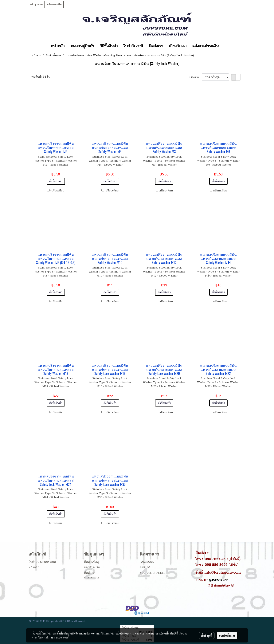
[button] (225, 46)
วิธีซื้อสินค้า (109, 46)
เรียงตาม (196, 77)
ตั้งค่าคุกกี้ (207, 635)
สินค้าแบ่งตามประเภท (42, 562)
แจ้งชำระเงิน (92, 567)
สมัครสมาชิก (54, 4)
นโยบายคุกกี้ (63, 637)
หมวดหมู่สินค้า (82, 46)
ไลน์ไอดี (145, 567)
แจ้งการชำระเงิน (205, 46)
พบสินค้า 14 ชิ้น (41, 77)
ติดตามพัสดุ (91, 562)
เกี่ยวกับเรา (178, 46)
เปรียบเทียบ (57, 191)
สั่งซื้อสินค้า (56, 181)
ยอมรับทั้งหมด (227, 635)
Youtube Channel (153, 573)
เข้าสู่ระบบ (36, 4)
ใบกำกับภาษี (133, 46)
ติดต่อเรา (156, 46)
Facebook (147, 562)
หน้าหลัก (57, 46)
